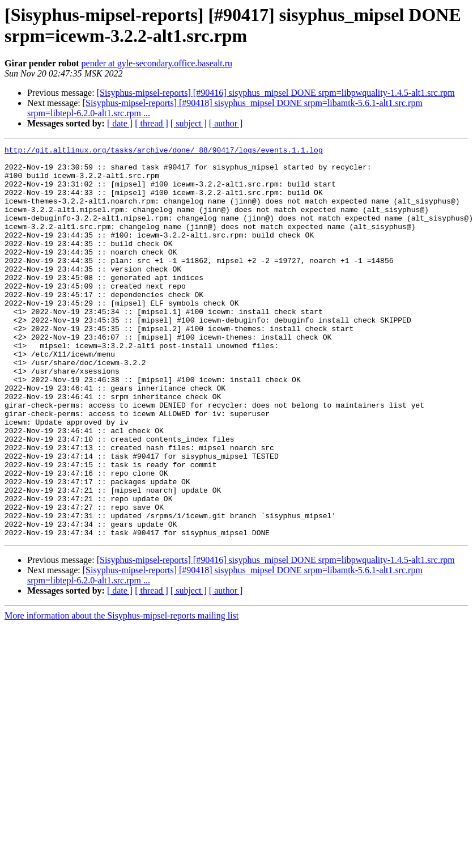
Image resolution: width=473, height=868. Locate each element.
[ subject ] (189, 123)
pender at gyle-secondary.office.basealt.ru (157, 63)
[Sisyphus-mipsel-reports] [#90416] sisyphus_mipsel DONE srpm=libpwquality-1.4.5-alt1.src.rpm (276, 93)
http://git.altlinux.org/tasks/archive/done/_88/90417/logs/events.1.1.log (164, 151)
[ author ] (226, 123)
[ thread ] (152, 123)
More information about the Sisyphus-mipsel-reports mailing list (122, 694)
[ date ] (120, 123)
